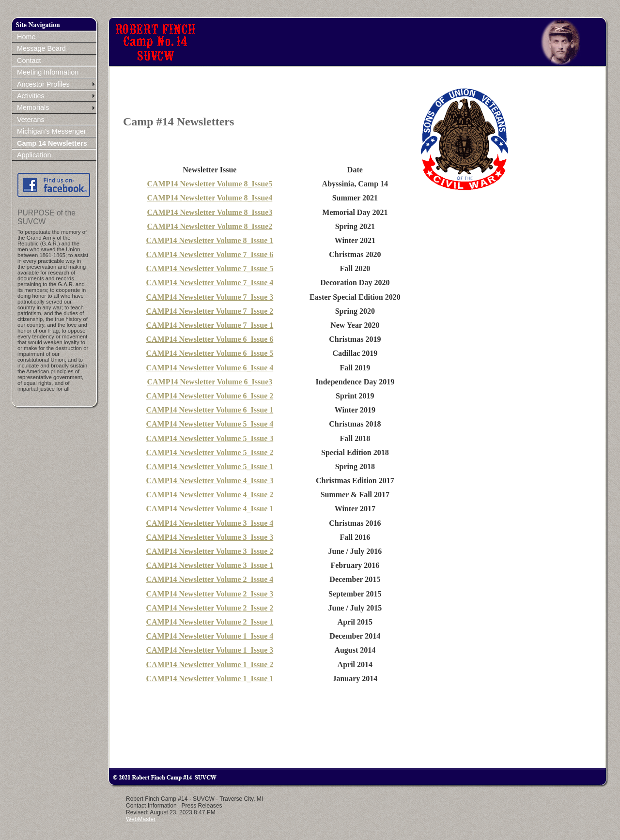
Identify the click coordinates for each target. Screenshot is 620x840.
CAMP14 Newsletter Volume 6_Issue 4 (209, 368)
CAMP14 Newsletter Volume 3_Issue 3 (209, 537)
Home (26, 37)
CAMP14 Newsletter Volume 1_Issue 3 (209, 650)
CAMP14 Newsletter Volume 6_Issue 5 (209, 353)
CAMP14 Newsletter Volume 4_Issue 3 (209, 481)
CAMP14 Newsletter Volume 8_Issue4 (209, 198)
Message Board (41, 48)
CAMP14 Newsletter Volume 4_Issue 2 (209, 495)
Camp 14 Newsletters (52, 143)
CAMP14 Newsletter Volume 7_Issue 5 (209, 268)
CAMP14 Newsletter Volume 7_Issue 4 (209, 283)
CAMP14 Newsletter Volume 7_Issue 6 (209, 254)
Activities (31, 96)
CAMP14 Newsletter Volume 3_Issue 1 (209, 565)
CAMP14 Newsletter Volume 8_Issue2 (209, 226)
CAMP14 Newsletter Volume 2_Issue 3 (209, 594)
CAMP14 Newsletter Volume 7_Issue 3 (209, 297)
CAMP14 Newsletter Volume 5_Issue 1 (209, 466)
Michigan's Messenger (52, 131)
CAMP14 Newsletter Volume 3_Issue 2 (209, 551)
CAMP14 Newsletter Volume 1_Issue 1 (209, 679)
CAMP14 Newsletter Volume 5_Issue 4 (209, 424)
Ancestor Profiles (43, 84)
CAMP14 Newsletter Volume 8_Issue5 (209, 184)
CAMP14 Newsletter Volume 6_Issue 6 (209, 339)
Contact (29, 61)
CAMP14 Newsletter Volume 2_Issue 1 (209, 622)
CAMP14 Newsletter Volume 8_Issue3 (209, 212)
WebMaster (141, 819)
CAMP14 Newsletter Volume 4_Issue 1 (209, 509)
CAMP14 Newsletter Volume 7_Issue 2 (209, 311)
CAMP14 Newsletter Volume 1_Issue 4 (209, 636)
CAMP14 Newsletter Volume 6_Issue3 (209, 382)
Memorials (33, 107)
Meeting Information (48, 72)
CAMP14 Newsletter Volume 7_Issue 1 (209, 325)
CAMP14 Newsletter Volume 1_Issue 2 (209, 664)
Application (34, 155)
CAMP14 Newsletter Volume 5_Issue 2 (209, 452)
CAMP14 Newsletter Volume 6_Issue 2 (209, 396)
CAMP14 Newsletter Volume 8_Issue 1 (209, 240)
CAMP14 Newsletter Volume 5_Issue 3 (209, 438)
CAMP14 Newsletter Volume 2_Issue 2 (209, 608)
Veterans (31, 120)
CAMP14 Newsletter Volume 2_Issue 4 (209, 579)
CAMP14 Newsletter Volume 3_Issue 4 (209, 523)
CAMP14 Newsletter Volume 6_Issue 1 (209, 410)
